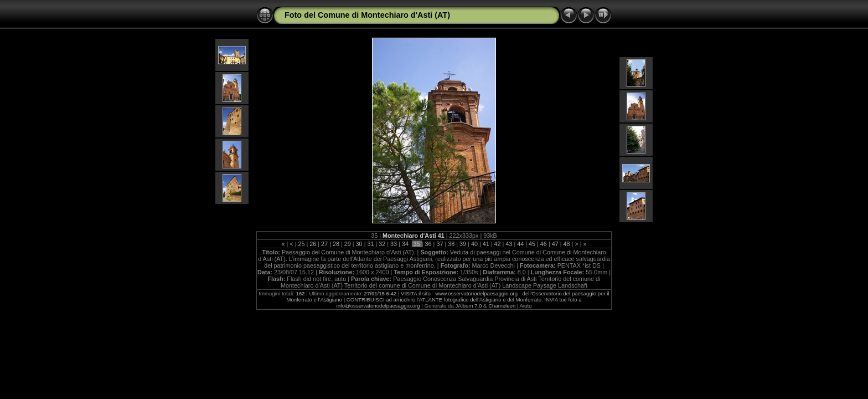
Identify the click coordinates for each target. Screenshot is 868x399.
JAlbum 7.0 (468, 306)
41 (486, 244)
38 (451, 244)
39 (463, 244)
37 (440, 244)
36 (428, 244)
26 (313, 244)
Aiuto (526, 306)
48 (567, 244)
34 (405, 244)
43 (509, 244)
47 (555, 244)
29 (348, 244)
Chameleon (502, 306)
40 (474, 244)
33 (394, 244)
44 (520, 244)
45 (532, 244)
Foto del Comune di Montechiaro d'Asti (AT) (367, 15)
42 (498, 244)
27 (324, 244)
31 (370, 244)
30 (359, 244)
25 (301, 244)
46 (544, 244)
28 (336, 244)
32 (382, 244)
